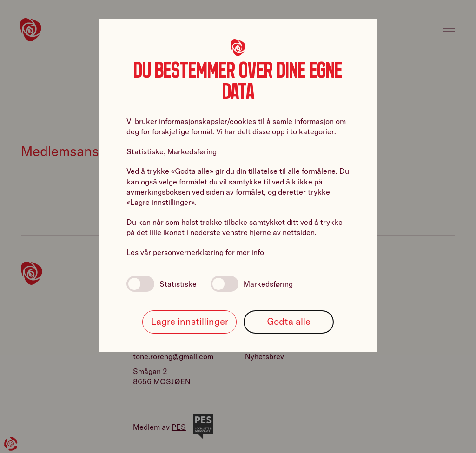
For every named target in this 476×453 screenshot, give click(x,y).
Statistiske (162, 284)
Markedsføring (252, 284)
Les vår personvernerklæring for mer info (195, 252)
